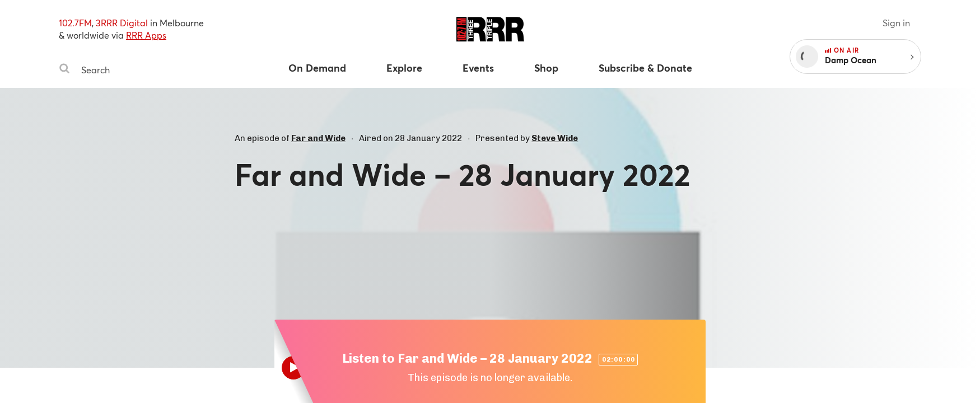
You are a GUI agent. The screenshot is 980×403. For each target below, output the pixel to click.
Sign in (896, 23)
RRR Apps (146, 35)
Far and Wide (318, 138)
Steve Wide (555, 138)
